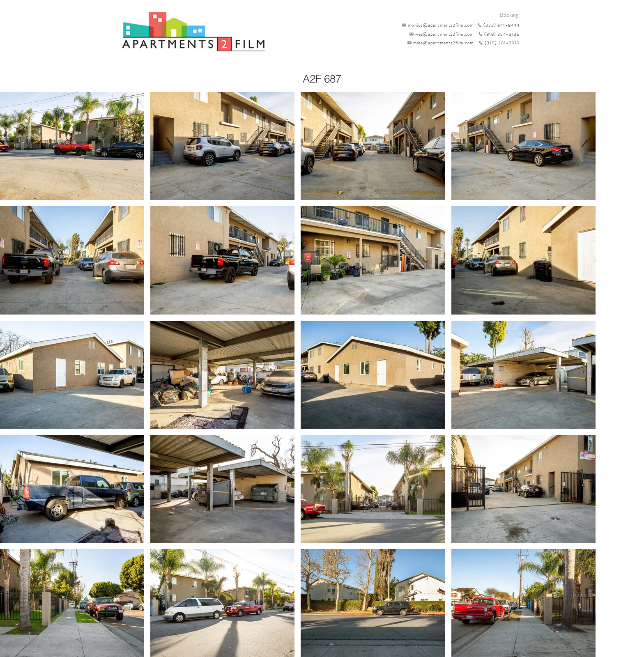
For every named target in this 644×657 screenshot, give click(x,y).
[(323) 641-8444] (497, 25)
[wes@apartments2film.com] (440, 34)
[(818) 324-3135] (497, 34)
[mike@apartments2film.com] (438, 43)
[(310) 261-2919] (497, 43)
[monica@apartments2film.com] (436, 25)
